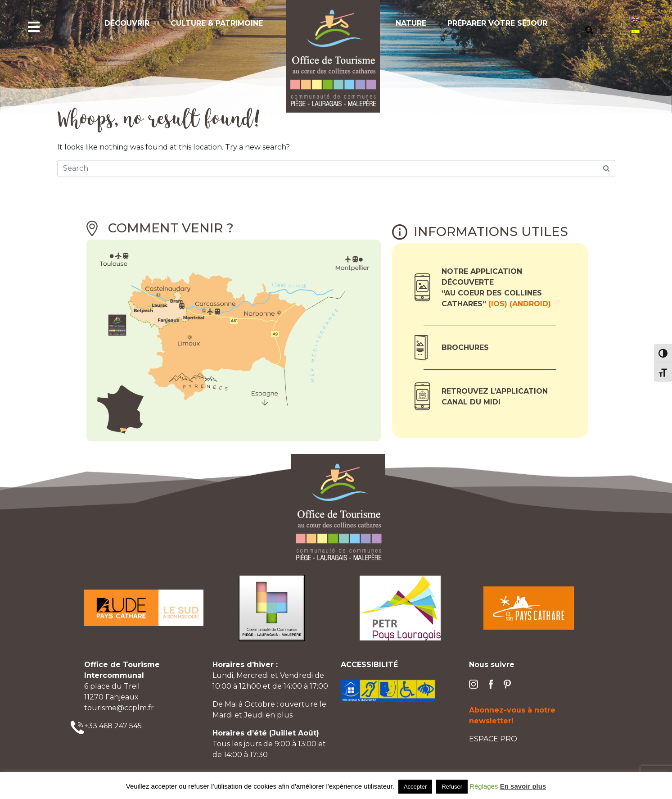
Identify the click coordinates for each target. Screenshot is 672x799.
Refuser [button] (452, 787)
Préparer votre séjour (497, 23)
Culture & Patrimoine (217, 23)
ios (498, 304)
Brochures (465, 347)
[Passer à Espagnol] (636, 31)
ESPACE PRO (493, 739)
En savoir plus (523, 786)
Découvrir (127, 23)
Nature (411, 23)
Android (530, 304)
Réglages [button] (484, 786)
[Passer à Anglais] (636, 19)
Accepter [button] (415, 787)
